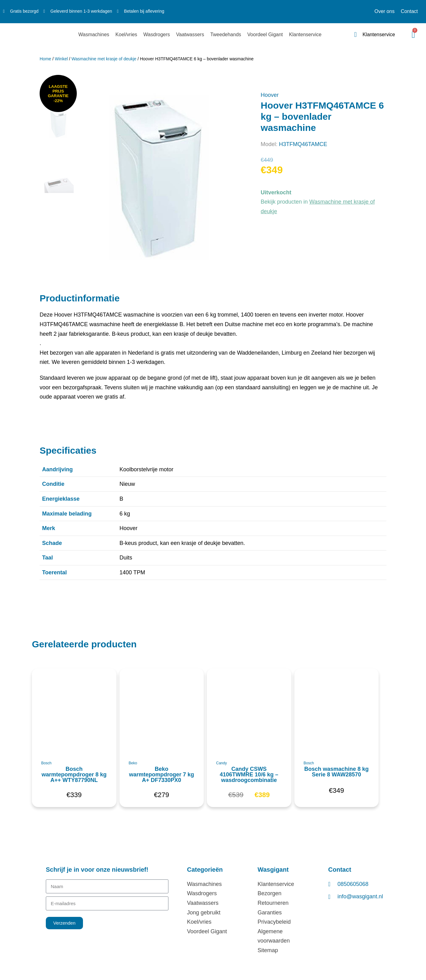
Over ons (384, 11)
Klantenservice (305, 35)
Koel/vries (126, 35)
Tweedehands (226, 35)
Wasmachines (94, 35)
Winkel (61, 59)
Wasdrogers (157, 35)
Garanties (270, 913)
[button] (42, 677)
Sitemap (268, 950)
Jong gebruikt (204, 913)
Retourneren (273, 903)
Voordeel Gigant (265, 35)
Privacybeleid (274, 922)
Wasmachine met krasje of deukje (104, 59)
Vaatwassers (190, 35)
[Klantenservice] (355, 35)
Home (45, 59)
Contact (409, 11)
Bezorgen (270, 893)
